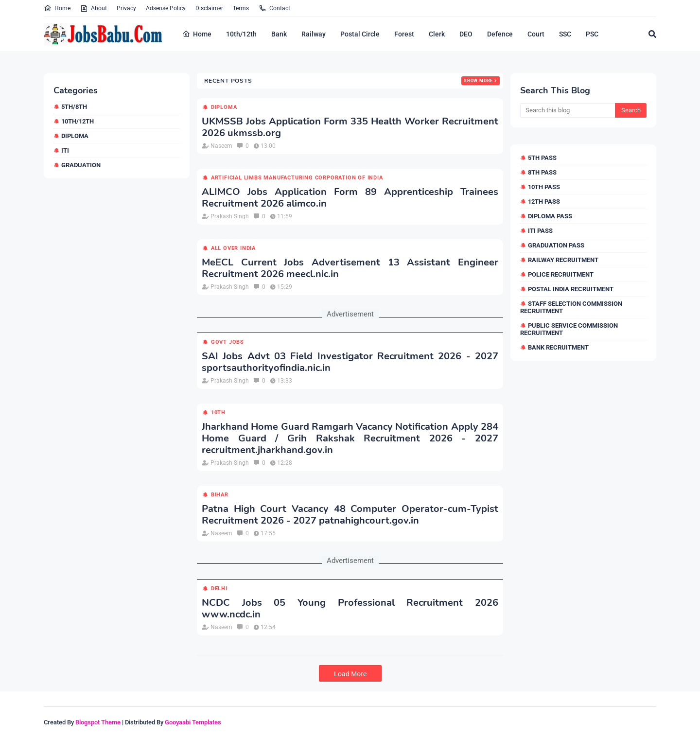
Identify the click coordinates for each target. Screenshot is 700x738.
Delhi (219, 589)
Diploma (75, 136)
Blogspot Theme (98, 722)
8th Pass (542, 172)
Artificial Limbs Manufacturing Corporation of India (297, 178)
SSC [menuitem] (565, 34)
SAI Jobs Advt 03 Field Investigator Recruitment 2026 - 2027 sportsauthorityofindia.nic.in (350, 362)
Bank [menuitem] (279, 34)
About (94, 8)
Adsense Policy (166, 8)
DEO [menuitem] (466, 34)
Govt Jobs (227, 342)
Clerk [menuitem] (437, 34)
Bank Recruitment (558, 347)
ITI (65, 150)
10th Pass (544, 187)
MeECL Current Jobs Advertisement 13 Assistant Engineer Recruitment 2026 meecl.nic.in (350, 268)
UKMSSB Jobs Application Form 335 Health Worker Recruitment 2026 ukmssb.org (350, 127)
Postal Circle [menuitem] (360, 34)
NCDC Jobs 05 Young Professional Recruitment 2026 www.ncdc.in (350, 609)
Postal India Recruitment (571, 289)
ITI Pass (540, 231)
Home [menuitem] (197, 34)
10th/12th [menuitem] (241, 34)
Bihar (220, 495)
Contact (274, 8)
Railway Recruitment (563, 260)
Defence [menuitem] (500, 34)
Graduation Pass (556, 245)
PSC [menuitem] (592, 34)
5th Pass (542, 158)
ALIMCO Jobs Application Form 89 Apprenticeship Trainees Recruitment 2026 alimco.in (350, 198)
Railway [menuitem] (314, 34)
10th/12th (78, 121)
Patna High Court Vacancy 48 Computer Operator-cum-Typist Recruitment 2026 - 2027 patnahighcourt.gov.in (350, 515)
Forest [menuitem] (404, 34)
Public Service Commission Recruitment (569, 329)
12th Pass (544, 202)
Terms (241, 8)
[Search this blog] (568, 110)
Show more (478, 81)
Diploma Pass (550, 216)
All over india (233, 248)
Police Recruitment (561, 274)
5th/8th (74, 107)
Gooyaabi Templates (193, 722)
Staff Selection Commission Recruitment (571, 307)
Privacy (126, 8)
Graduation (81, 165)
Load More (350, 674)
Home (57, 8)
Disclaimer (209, 8)
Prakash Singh (230, 216)
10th (218, 413)
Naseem (221, 146)
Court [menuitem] (536, 34)
